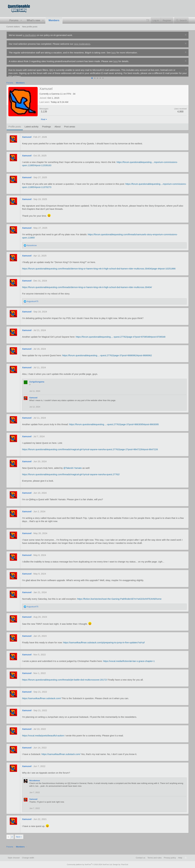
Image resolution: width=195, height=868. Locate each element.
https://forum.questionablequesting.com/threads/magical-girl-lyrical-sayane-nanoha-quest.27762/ (71, 478)
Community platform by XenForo (90, 864)
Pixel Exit (125, 864)
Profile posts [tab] (15, 130)
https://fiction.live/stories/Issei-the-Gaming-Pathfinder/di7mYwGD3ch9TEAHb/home (119, 602)
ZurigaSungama (37, 385)
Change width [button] (28, 858)
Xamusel (27, 140)
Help (180, 858)
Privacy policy (170, 858)
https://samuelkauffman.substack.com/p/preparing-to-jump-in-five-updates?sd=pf (104, 646)
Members (54, 20)
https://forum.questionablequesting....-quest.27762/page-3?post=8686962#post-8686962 (107, 359)
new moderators (82, 44)
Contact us (140, 858)
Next (18, 840)
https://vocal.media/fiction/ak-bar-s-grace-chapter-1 (129, 664)
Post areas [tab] (70, 130)
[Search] (181, 20)
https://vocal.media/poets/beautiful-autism (43, 739)
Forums (14, 20)
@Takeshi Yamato (73, 471)
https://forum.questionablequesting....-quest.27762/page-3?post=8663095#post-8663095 (114, 428)
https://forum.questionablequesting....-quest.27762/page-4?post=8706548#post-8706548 (121, 340)
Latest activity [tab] (32, 130)
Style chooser (14, 858)
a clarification (30, 35)
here (113, 53)
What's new (33, 20)
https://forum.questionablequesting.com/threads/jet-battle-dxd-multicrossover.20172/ (65, 683)
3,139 (44, 115)
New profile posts (30, 27)
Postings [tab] (46, 130)
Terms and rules (154, 858)
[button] (21, 20)
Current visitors (13, 27)
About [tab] (58, 130)
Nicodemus (35, 784)
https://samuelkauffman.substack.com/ (42, 701)
